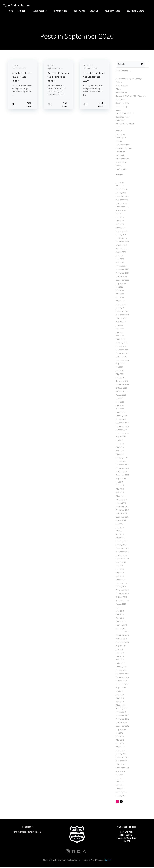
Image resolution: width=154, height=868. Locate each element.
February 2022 (121, 343)
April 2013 (120, 702)
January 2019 (121, 462)
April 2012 (120, 744)
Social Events (121, 152)
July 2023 (119, 287)
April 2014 (120, 660)
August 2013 (121, 688)
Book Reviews (121, 93)
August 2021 (121, 364)
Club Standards (114, 11)
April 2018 (120, 493)
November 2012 (122, 720)
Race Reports (121, 138)
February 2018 (121, 500)
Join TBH (23, 11)
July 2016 (119, 566)
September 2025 (122, 207)
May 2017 (120, 531)
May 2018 (120, 490)
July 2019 (119, 441)
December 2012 (122, 716)
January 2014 (121, 671)
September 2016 (122, 559)
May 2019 (120, 448)
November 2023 (122, 274)
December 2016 (122, 549)
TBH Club (90, 66)
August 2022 (121, 322)
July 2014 (119, 650)
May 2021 (120, 375)
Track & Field (121, 163)
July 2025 (119, 214)
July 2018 (119, 483)
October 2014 (121, 639)
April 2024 (120, 263)
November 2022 (122, 315)
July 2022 (119, 326)
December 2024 (122, 239)
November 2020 (122, 385)
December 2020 (122, 382)
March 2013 (120, 706)
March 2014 (120, 664)
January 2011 (121, 796)
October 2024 (121, 246)
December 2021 (122, 350)
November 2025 (122, 200)
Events (118, 110)
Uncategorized (122, 170)
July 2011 (119, 775)
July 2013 (119, 692)
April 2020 (120, 409)
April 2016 (120, 577)
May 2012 (120, 740)
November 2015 (122, 594)
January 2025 (121, 235)
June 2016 (120, 570)
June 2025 (120, 218)
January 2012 (121, 754)
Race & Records (41, 11)
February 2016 (121, 584)
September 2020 (122, 392)
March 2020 (120, 413)
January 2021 (121, 378)
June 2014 (120, 653)
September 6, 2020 (55, 69)
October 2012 (121, 723)
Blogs (118, 89)
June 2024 (120, 260)
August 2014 (121, 646)
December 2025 (122, 197)
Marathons (120, 121)
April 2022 (120, 336)
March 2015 (120, 622)
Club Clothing (61, 11)
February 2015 (121, 625)
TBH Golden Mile (122, 159)
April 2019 (120, 451)
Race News (120, 135)
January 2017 (121, 545)
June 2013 (120, 695)
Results (119, 142)
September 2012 (122, 727)
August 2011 (121, 772)
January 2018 (121, 504)
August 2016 (121, 563)
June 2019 (120, 444)
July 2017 (119, 524)
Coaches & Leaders (136, 11)
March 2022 (120, 340)
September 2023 (122, 281)
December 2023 (122, 270)
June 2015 (120, 612)
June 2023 (120, 291)
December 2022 (122, 312)
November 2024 (122, 242)
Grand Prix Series (122, 117)
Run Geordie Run (122, 145)
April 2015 (120, 618)
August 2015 (121, 605)
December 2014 (122, 632)
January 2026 (121, 193)
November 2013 (122, 678)
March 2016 (120, 580)
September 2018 (122, 476)
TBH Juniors (79, 11)
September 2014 (122, 643)
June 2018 (120, 486)
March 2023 (120, 301)
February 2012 (121, 751)
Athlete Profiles (122, 86)
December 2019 (122, 423)
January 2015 (121, 629)
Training (119, 166)
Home (10, 11)
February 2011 (121, 793)
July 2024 (119, 256)
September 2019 (122, 434)
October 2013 (121, 681)
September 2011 (122, 768)
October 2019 (121, 430)
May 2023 (120, 294)
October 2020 (121, 389)
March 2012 (120, 747)
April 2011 (120, 786)
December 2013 (122, 674)
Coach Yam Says (122, 103)
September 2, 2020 (91, 69)
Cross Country (121, 107)
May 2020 (120, 406)
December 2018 (122, 465)
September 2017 (122, 517)
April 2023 (120, 298)
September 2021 (122, 361)
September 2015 (122, 601)
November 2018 (122, 469)
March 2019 (120, 455)
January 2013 (121, 713)
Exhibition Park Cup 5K (125, 114)
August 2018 (121, 479)
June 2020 (120, 402)
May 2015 (120, 615)
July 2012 (119, 733)
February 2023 (121, 305)
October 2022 (121, 319)
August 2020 (121, 395)
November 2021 (122, 354)
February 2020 (121, 416)
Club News (120, 100)
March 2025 (120, 228)
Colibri (108, 861)
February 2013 (121, 709)
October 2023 (121, 277)
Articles (119, 82)
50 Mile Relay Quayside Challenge (129, 79)
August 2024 (121, 253)
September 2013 (122, 685)
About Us (95, 11)
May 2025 (120, 221)
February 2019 (121, 458)
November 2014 (122, 636)
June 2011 (120, 779)
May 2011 (120, 782)
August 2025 (121, 211)
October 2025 (121, 204)
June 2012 (120, 737)
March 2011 (120, 789)
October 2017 (121, 514)
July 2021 (119, 368)
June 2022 (120, 329)
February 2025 (121, 232)
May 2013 (120, 699)
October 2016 (121, 556)
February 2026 (121, 190)
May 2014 (120, 657)
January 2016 (121, 587)
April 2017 (120, 535)
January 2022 (121, 347)
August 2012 (121, 730)
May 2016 (120, 573)
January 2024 (121, 267)
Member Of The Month (125, 124)
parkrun (119, 131)
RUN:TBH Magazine (124, 149)
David (16, 66)
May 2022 (120, 333)
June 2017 (120, 528)
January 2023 (121, 308)
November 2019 (122, 427)
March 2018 (120, 497)
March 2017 (120, 538)
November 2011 (122, 761)
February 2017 (121, 542)
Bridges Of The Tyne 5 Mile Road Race (131, 96)
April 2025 (120, 225)
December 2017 (122, 507)
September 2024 (122, 249)
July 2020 (119, 399)
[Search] (142, 65)
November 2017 (122, 510)
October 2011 (121, 765)
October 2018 (121, 472)
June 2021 (120, 371)
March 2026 (120, 186)
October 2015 (121, 598)
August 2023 (121, 284)
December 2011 (122, 758)
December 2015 (122, 591)
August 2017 (121, 521)
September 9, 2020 (19, 69)
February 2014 (121, 667)
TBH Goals (120, 156)
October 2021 (121, 357)
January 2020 (121, 420)
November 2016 (122, 552)
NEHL (118, 128)
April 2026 (120, 183)
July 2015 (119, 608)
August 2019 (121, 437)
